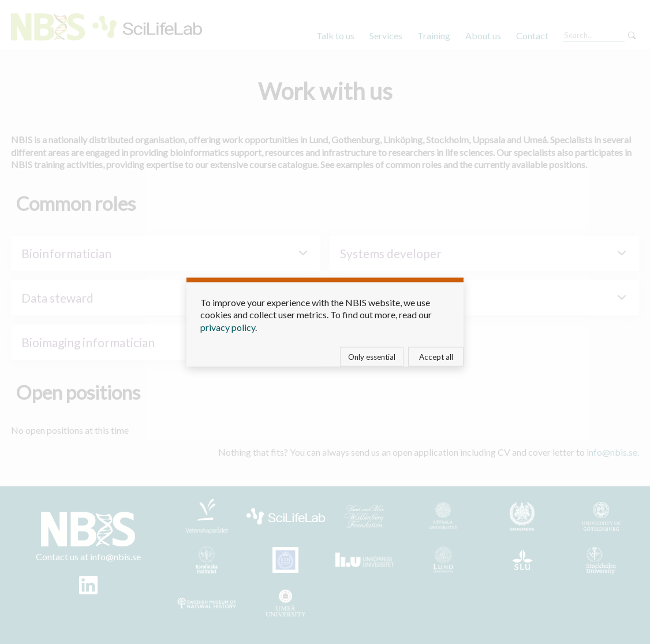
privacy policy (228, 327)
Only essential (372, 357)
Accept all (436, 357)
